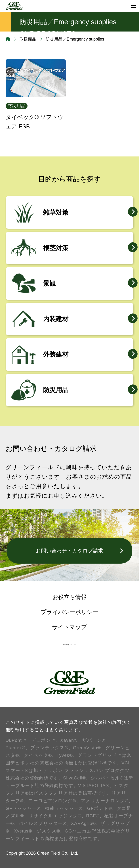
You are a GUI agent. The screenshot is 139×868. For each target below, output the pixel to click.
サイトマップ (69, 627)
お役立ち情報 (69, 597)
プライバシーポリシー (69, 612)
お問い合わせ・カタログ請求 (69, 551)
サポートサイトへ (69, 644)
